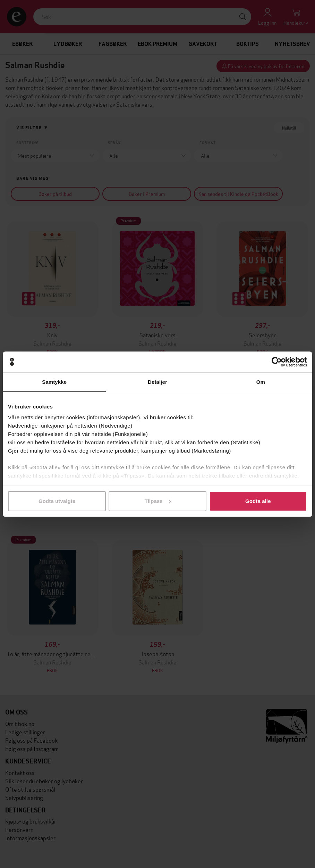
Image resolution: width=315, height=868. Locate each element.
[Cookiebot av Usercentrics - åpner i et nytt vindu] (277, 362)
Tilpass (158, 501)
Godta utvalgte (57, 501)
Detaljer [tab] (157, 382)
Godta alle (258, 501)
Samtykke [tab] (54, 382)
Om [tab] (261, 382)
